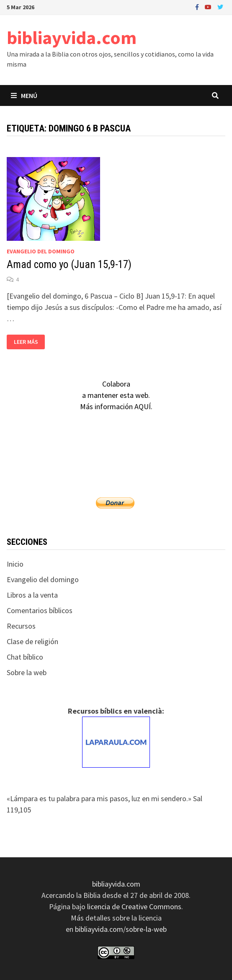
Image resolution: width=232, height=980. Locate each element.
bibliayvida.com (72, 37)
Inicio (15, 564)
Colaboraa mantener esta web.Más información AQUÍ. (116, 395)
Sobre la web (27, 672)
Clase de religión (32, 641)
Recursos (21, 626)
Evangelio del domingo (41, 251)
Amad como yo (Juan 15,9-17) (69, 264)
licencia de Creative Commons (134, 906)
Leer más (26, 342)
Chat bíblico (25, 657)
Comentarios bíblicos (40, 610)
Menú (24, 95)
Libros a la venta (32, 595)
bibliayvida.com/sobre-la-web (121, 929)
